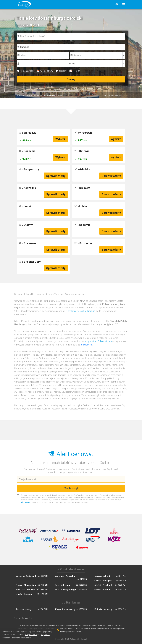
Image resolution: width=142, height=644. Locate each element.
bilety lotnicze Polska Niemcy (98, 341)
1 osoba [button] (71, 64)
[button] (123, 4)
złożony (61, 71)
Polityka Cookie (31, 635)
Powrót (77, 55)
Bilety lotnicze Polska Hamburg (80, 311)
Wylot (23, 55)
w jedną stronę (26, 71)
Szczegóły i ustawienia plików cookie (17, 638)
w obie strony (45, 71)
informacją (25, 502)
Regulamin (45, 635)
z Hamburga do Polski (115, 96)
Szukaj (71, 79)
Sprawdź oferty (56, 176)
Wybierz (60, 139)
